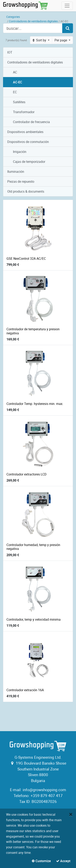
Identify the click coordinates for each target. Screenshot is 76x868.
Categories (13, 17)
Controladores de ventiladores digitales (33, 21)
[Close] (71, 814)
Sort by (40, 40)
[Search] (68, 28)
